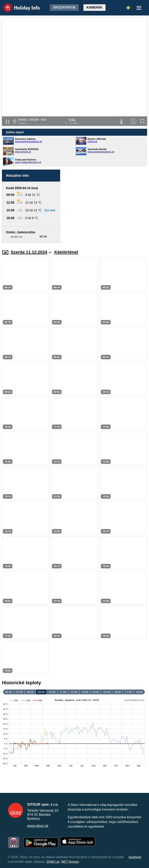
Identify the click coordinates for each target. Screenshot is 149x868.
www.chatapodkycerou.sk (28, 162)
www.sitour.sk (38, 826)
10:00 (52, 692)
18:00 (139, 692)
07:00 (19, 692)
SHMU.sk (53, 862)
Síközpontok (64, 7)
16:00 (118, 692)
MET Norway (70, 862)
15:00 (107, 692)
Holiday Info (17, 5)
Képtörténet (66, 252)
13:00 (85, 692)
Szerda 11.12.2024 (31, 252)
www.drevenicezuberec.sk (28, 142)
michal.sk (92, 142)
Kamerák (94, 7)
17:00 (128, 692)
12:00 (74, 692)
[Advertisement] (106, 206)
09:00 (41, 692)
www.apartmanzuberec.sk (101, 152)
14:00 (96, 692)
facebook (135, 857)
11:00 (63, 692)
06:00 (9, 692)
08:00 (30, 692)
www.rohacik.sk (23, 152)
